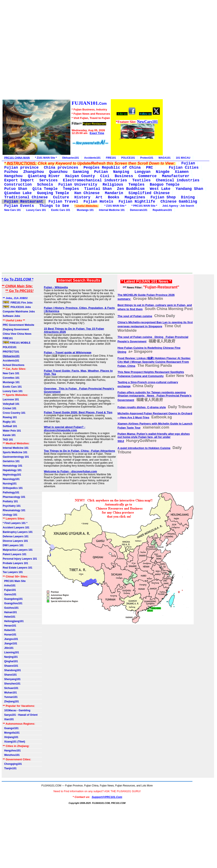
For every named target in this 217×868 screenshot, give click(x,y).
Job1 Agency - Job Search (178, 206)
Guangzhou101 (13, 603)
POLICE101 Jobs (17, 307)
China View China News (17, 334)
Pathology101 (11, 493)
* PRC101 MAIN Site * (144, 206)
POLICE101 (128, 158)
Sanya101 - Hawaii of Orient (20, 715)
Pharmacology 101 (14, 497)
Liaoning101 (11, 652)
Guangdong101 (13, 599)
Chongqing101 (12, 764)
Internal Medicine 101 (112, 210)
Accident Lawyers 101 (16, 528)
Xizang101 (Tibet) (14, 742)
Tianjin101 (10, 768)
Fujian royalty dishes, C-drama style (142, 407)
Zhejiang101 (11, 701)
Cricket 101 (10, 408)
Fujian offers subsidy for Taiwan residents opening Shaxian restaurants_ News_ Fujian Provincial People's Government (154, 396)
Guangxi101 (11, 728)
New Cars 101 (13, 210)
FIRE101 (111, 158)
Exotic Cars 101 (61, 210)
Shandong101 (12, 670)
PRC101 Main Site (14, 581)
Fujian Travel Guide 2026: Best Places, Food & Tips (78, 412)
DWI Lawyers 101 (13, 545)
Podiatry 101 (10, 501)
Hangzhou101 (12, 751)
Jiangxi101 (10, 644)
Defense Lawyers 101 (16, 536)
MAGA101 (165, 158)
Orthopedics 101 (13, 488)
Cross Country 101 (14, 413)
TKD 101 (8, 440)
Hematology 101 (13, 466)
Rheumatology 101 (14, 510)
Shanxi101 (10, 675)
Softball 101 (10, 426)
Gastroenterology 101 (16, 457)
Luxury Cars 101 (36, 210)
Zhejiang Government (16, 329)
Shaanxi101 (10, 666)
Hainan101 (10, 612)
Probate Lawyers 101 (15, 563)
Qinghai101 (10, 661)
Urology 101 (10, 515)
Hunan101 (10, 635)
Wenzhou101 (11, 755)
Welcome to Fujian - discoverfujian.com (70, 471)
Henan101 (9, 626)
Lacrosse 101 (11, 399)
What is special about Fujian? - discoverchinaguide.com (65, 429)
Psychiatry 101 (12, 506)
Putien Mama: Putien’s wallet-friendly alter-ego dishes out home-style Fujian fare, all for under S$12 (154, 437)
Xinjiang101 (10, 737)
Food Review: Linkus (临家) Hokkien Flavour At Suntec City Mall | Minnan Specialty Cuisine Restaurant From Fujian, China (154, 362)
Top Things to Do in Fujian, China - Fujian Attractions (79, 451)
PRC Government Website (18, 325)
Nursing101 (10, 484)
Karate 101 (9, 435)
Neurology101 (11, 479)
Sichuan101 (10, 688)
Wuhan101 (10, 693)
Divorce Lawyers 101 (15, 541)
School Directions (14, 365)
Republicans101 (162, 210)
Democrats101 (139, 210)
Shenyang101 (12, 679)
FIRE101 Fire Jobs (18, 302)
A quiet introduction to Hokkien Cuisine (144, 448)
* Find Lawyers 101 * (15, 523)
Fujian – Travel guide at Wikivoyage (68, 352)
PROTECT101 (11, 352)
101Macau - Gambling (17, 710)
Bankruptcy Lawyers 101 (18, 532)
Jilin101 (8, 648)
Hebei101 (9, 617)
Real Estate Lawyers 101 (17, 568)
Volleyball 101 (11, 404)
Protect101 (147, 158)
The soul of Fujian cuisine (135, 316)
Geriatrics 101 (11, 461)
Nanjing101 (10, 657)
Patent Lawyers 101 (15, 554)
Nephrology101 (12, 475)
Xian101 (8, 719)
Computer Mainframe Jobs (19, 312)
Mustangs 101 (85, 210)
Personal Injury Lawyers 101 (20, 559)
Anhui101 (9, 586)
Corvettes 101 (11, 378)
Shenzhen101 (12, 684)
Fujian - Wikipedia (56, 287)
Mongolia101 (11, 733)
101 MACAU (183, 158)
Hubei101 (9, 630)
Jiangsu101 (10, 639)
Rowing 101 (10, 417)
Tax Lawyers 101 (13, 572)
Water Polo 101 (12, 431)
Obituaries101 (70, 158)
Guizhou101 (11, 608)
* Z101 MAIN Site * (46, 158)
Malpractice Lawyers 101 (18, 550)
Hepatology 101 (12, 470)
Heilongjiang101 (13, 621)
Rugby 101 (9, 422)
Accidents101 (92, 158)
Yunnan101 (10, 697)
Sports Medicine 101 (15, 452)
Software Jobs (12, 316)
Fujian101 (9, 590)
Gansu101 (10, 594)
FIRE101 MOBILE (17, 343)
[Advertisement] (82, 50)
